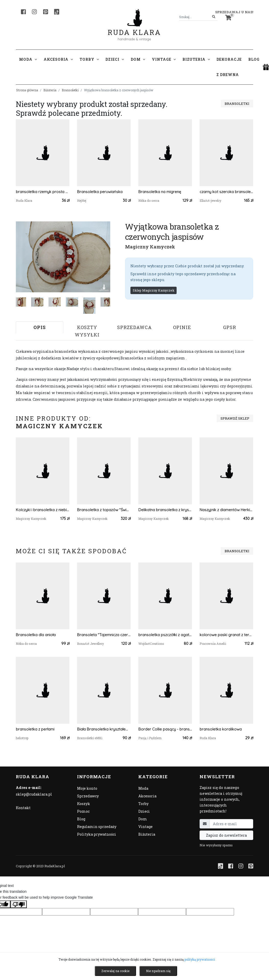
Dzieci (144, 811)
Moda (143, 788)
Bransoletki (70, 90)
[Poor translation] (19, 904)
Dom (143, 819)
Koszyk (84, 804)
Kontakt (23, 808)
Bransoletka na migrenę (160, 192)
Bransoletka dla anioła (36, 635)
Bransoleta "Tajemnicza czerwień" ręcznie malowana (104, 635)
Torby (143, 804)
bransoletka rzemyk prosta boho (43, 192)
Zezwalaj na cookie (115, 971)
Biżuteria (50, 90)
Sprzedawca (134, 327)
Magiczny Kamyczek (150, 247)
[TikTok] (57, 12)
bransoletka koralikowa (221, 729)
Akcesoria (147, 796)
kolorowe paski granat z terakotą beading (226, 635)
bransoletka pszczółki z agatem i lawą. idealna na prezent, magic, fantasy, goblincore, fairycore (165, 635)
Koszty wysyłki (87, 331)
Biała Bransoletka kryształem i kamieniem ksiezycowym (104, 729)
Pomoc (83, 811)
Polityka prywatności (97, 834)
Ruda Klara (134, 28)
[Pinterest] (46, 12)
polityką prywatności (200, 959)
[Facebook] (23, 12)
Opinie (182, 327)
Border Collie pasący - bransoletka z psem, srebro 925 (165, 729)
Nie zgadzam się (158, 971)
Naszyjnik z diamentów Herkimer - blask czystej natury (226, 510)
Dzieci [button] (115, 59)
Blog (254, 59)
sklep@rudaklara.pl (34, 794)
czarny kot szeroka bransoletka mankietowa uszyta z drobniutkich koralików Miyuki (226, 192)
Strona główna (27, 90)
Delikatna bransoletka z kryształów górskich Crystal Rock (165, 510)
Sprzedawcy (88, 796)
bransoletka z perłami (35, 729)
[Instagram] (34, 12)
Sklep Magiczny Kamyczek (154, 290)
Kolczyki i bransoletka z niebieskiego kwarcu (43, 510)
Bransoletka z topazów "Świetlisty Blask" (104, 510)
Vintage (145, 827)
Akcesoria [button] (58, 59)
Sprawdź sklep (235, 418)
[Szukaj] (214, 17)
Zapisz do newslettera (226, 835)
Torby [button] (89, 59)
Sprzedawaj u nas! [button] (234, 12)
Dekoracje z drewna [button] (229, 67)
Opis (40, 327)
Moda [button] (28, 59)
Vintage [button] (164, 59)
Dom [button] (138, 59)
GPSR (230, 327)
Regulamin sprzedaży (97, 827)
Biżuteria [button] (196, 59)
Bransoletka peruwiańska (100, 192)
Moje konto (87, 788)
